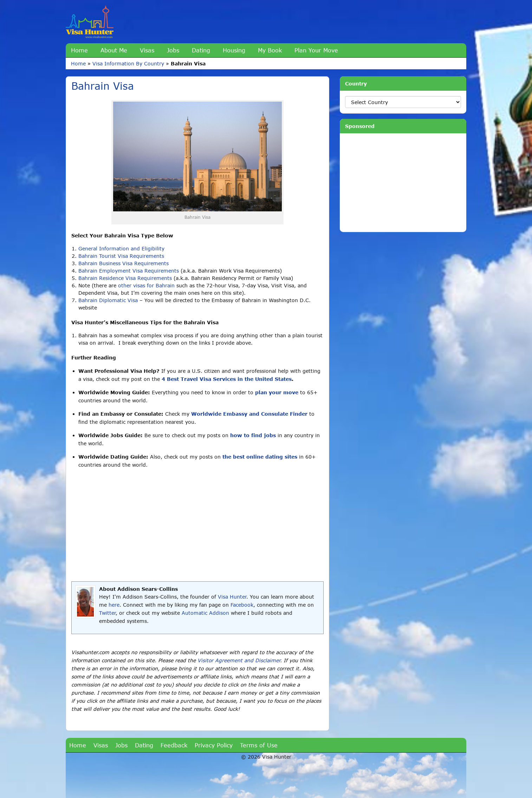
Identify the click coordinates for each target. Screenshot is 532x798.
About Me (114, 50)
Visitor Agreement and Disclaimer (239, 660)
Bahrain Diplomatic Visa (108, 300)
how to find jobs (253, 435)
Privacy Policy (214, 745)
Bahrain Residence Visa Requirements (125, 278)
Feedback (174, 745)
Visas (147, 50)
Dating (201, 50)
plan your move (277, 392)
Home (79, 50)
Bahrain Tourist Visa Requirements (121, 256)
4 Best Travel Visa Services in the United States (227, 379)
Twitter (107, 613)
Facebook (242, 605)
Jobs (173, 50)
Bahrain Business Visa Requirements (124, 263)
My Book (270, 50)
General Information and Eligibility (121, 248)
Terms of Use (259, 745)
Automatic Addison (205, 613)
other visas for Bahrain (146, 285)
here (114, 605)
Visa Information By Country (128, 63)
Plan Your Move (316, 50)
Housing (234, 50)
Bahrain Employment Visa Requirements (129, 271)
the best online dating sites (260, 457)
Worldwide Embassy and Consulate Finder (249, 414)
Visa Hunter (232, 597)
